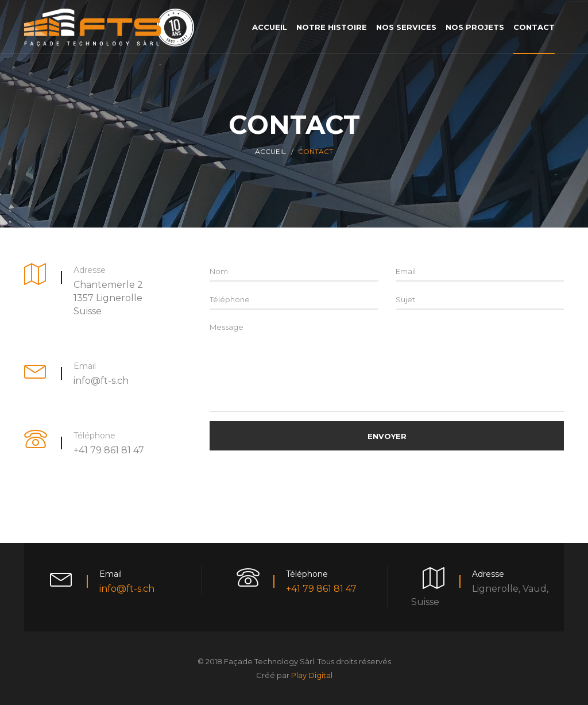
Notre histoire (332, 27)
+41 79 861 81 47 (321, 589)
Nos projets (475, 27)
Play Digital (312, 675)
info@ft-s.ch (127, 589)
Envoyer (387, 436)
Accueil (270, 27)
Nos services (406, 27)
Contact (534, 27)
